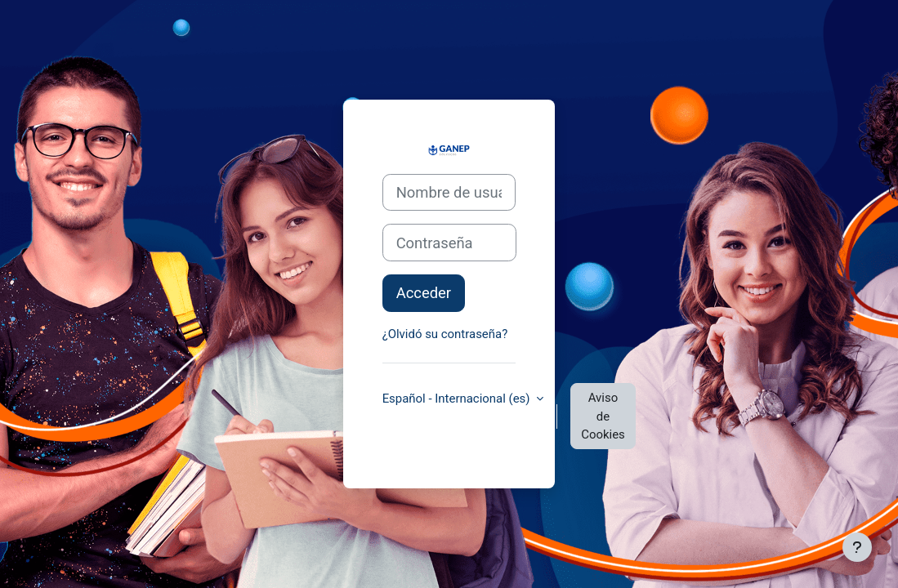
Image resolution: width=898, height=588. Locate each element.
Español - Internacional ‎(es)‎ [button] (458, 399)
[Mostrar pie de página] (857, 547)
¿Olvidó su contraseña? (445, 334)
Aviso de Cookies (603, 416)
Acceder (424, 293)
